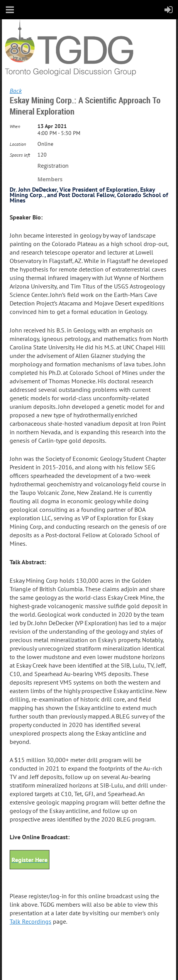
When (15, 126)
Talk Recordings (31, 921)
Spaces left (20, 155)
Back (16, 91)
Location (18, 144)
